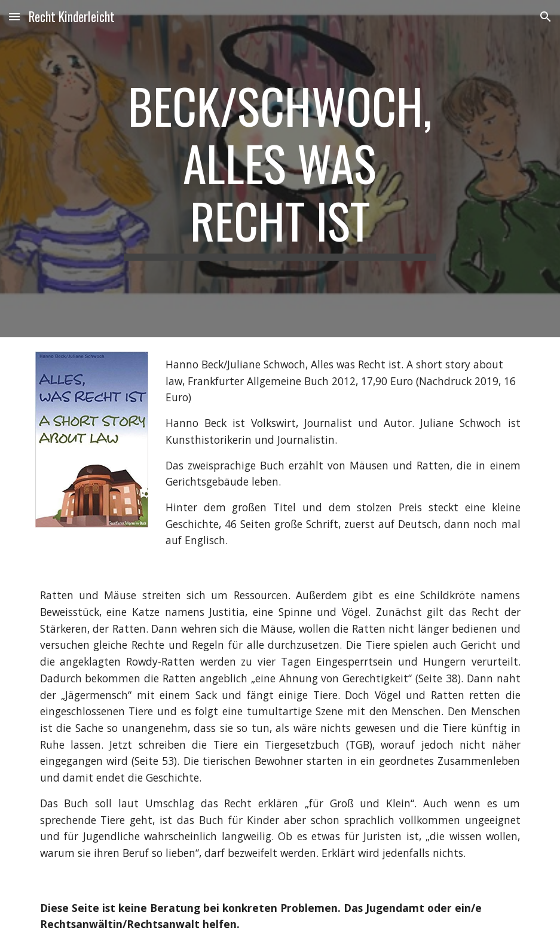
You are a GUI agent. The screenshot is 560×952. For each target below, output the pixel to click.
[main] (280, 169)
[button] (14, 16)
